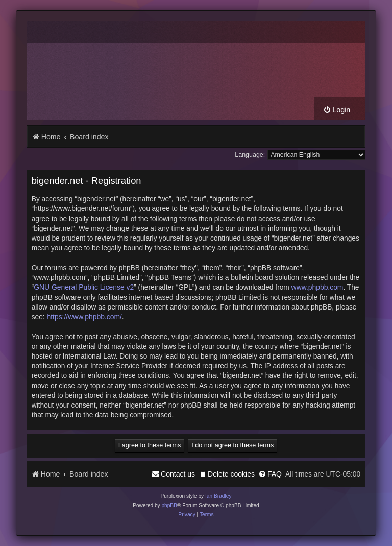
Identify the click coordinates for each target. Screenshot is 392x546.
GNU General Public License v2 (84, 287)
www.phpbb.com (317, 287)
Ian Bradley (218, 496)
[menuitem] (337, 110)
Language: (250, 155)
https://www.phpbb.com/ (84, 317)
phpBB (169, 505)
